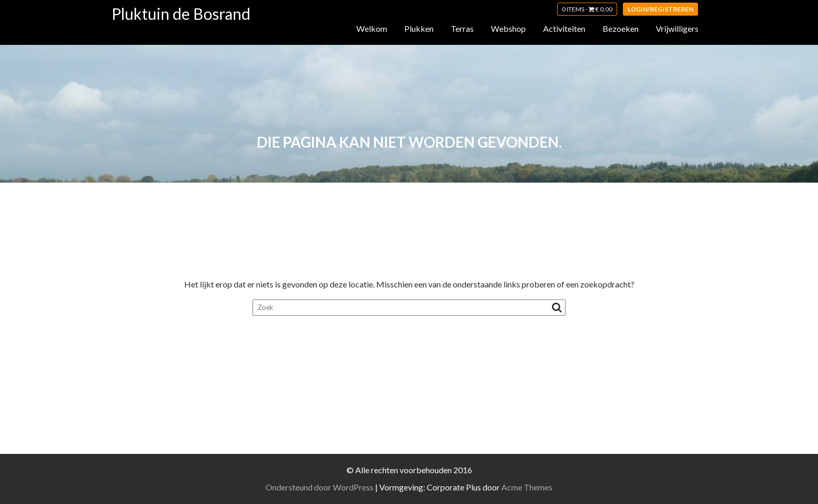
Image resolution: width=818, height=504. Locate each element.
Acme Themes (527, 487)
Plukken (419, 28)
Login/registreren (660, 9)
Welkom (372, 28)
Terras (462, 28)
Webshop (508, 28)
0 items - (587, 9)
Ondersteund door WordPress (320, 487)
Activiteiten (564, 28)
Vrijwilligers (677, 28)
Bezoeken (621, 28)
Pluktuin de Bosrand (181, 14)
